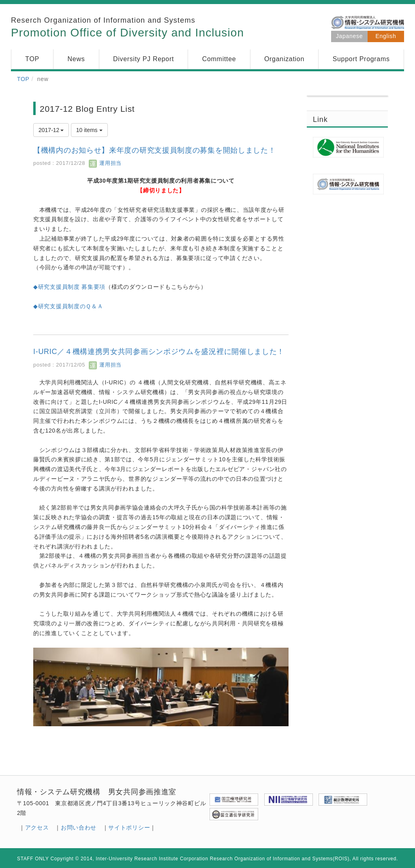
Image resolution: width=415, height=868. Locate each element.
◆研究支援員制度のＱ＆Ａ (68, 306)
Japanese (349, 36)
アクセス (37, 827)
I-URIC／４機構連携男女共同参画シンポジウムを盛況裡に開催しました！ (159, 352)
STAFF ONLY (33, 859)
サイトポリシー (129, 827)
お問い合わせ (79, 827)
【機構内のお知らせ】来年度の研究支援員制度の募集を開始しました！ (154, 150)
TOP (23, 79)
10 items (89, 130)
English (386, 36)
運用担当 (105, 163)
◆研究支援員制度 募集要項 (69, 287)
